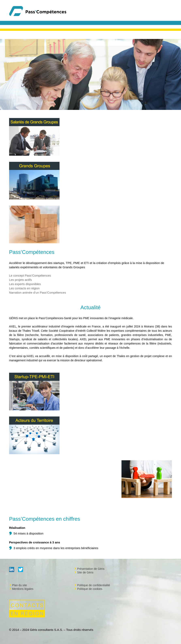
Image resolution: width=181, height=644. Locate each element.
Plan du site (20, 585)
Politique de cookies (90, 589)
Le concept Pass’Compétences (30, 275)
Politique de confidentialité (94, 585)
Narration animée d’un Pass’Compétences (38, 292)
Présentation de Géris (91, 569)
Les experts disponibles (25, 284)
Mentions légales (23, 589)
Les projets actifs (21, 280)
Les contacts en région (24, 288)
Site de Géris (85, 572)
